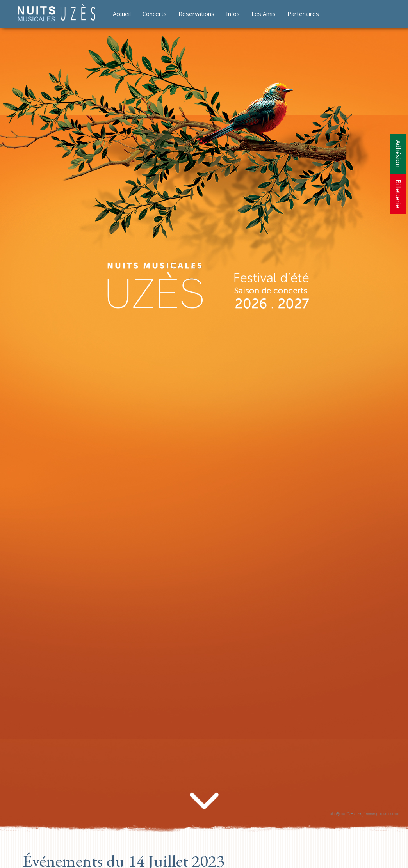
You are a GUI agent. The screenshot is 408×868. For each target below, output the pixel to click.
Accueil (122, 14)
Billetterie (398, 194)
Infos (233, 14)
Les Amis (264, 14)
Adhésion (398, 154)
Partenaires (303, 14)
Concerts (155, 14)
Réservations (196, 14)
